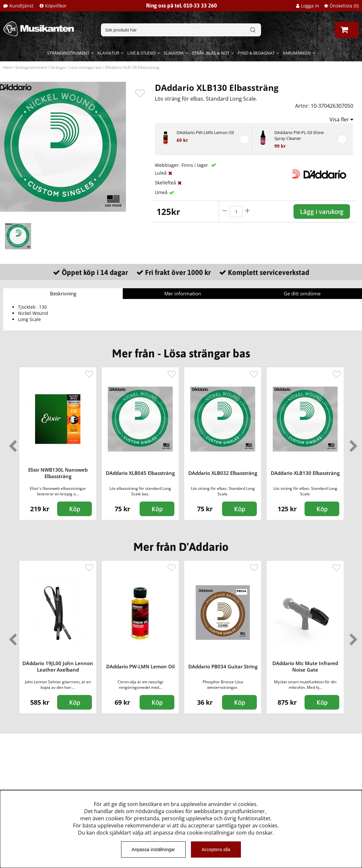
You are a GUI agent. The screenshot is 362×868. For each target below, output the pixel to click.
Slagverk (174, 53)
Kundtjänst (21, 6)
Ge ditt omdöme (302, 293)
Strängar (58, 67)
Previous (11, 443)
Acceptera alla (216, 849)
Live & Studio (141, 53)
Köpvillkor (56, 6)
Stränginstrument (68, 53)
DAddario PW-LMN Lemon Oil (205, 132)
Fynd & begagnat (256, 53)
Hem (8, 67)
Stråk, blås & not (211, 53)
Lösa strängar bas (86, 67)
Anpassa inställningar (153, 849)
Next (352, 443)
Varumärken (297, 53)
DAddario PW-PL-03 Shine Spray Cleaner (299, 135)
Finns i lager (195, 165)
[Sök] (181, 30)
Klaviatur (108, 53)
